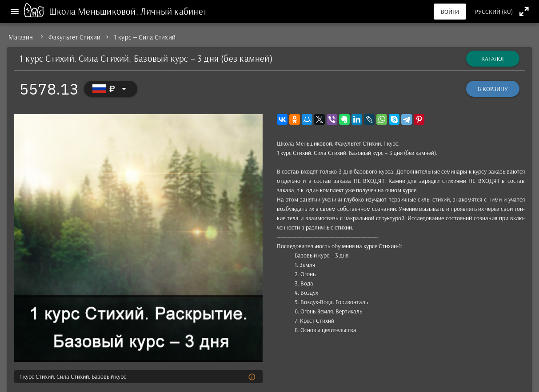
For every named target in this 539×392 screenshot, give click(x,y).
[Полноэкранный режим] (524, 11)
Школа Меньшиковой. (95, 11)
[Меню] (15, 12)
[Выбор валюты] (111, 89)
